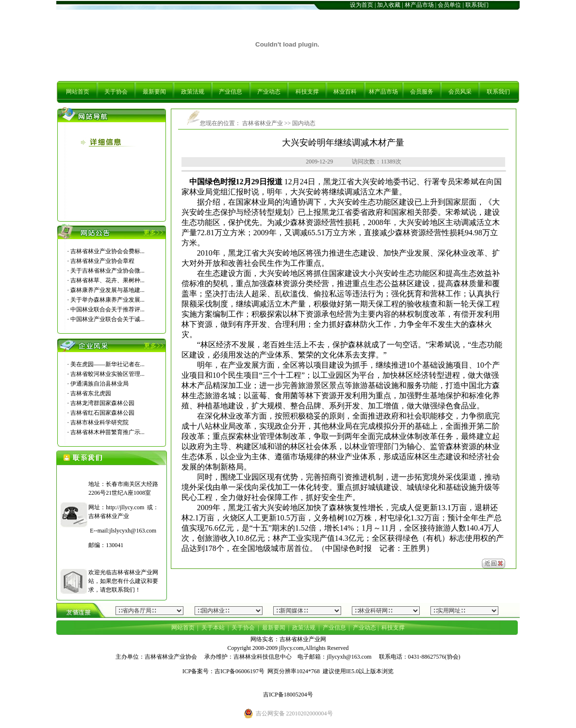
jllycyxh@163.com (349, 657)
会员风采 (460, 92)
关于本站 (213, 628)
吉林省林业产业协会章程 (102, 261)
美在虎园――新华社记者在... (107, 364)
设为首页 (362, 5)
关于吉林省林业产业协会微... (107, 271)
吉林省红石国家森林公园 (102, 413)
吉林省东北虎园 (91, 393)
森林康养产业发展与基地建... (107, 290)
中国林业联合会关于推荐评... (107, 309)
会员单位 (449, 5)
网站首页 (78, 92)
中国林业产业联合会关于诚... (107, 319)
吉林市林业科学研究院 (99, 422)
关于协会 (116, 92)
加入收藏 (389, 5)
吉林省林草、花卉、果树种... (107, 280)
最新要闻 (154, 92)
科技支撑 (307, 92)
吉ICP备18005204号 (288, 695)
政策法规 (193, 92)
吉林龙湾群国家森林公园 (102, 403)
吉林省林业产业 (262, 123)
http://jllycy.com (125, 507)
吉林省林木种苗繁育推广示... (107, 432)
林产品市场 (419, 5)
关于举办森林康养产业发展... (107, 300)
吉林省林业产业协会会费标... (107, 251)
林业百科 (345, 92)
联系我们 (477, 5)
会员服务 (422, 92)
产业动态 (269, 92)
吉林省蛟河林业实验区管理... (107, 374)
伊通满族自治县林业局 (99, 384)
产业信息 (230, 92)
